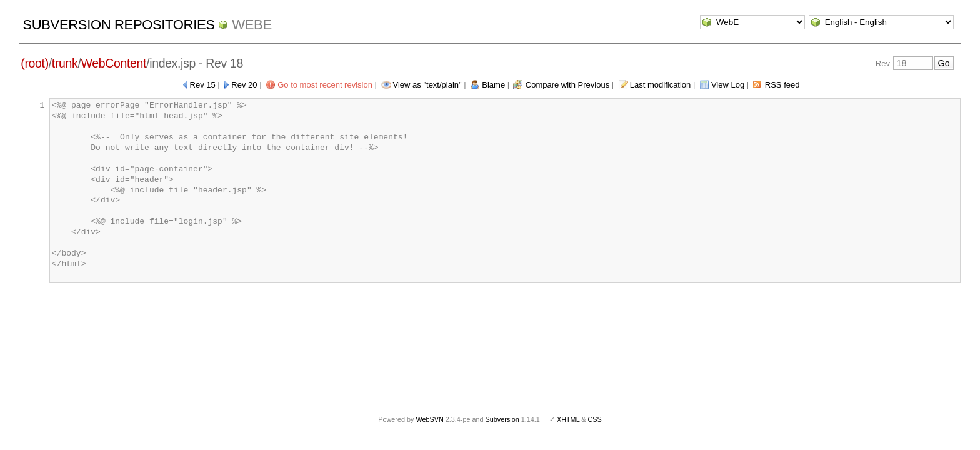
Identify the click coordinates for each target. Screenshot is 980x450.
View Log (728, 85)
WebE (252, 25)
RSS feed (782, 85)
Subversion (502, 419)
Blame (493, 85)
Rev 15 (203, 85)
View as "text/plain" (427, 85)
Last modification (661, 85)
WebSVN (429, 419)
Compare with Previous (567, 85)
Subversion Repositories (118, 25)
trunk (65, 63)
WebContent (114, 63)
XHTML (568, 419)
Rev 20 (244, 85)
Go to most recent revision (325, 85)
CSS (595, 419)
